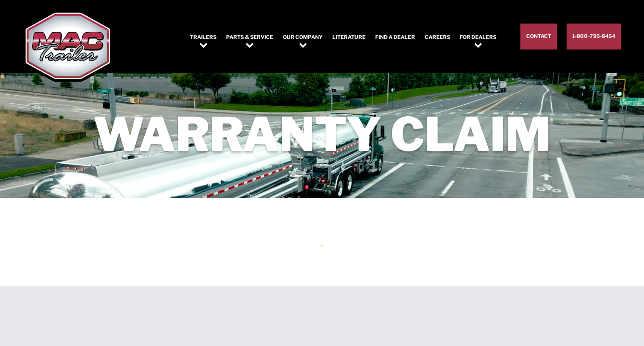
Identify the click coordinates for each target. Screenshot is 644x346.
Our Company (303, 37)
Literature (349, 37)
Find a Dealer (395, 37)
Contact (539, 36)
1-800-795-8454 (594, 36)
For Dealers (478, 37)
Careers (437, 37)
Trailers (203, 37)
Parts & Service (250, 37)
